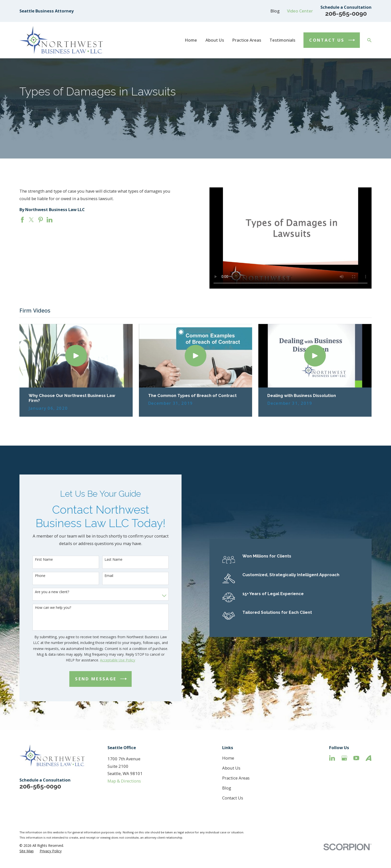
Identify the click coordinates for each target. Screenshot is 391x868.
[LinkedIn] (332, 758)
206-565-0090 (346, 13)
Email (102, 576)
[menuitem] (27, 851)
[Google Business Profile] (344, 758)
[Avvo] (368, 758)
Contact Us (233, 798)
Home (228, 758)
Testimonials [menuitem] (282, 40)
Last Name (107, 560)
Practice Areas (236, 778)
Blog (275, 11)
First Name (37, 560)
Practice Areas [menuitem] (247, 40)
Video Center (300, 11)
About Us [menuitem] (215, 40)
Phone (33, 576)
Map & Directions (124, 781)
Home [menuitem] (191, 40)
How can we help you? (46, 608)
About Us (231, 768)
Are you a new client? (45, 592)
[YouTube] (356, 758)
